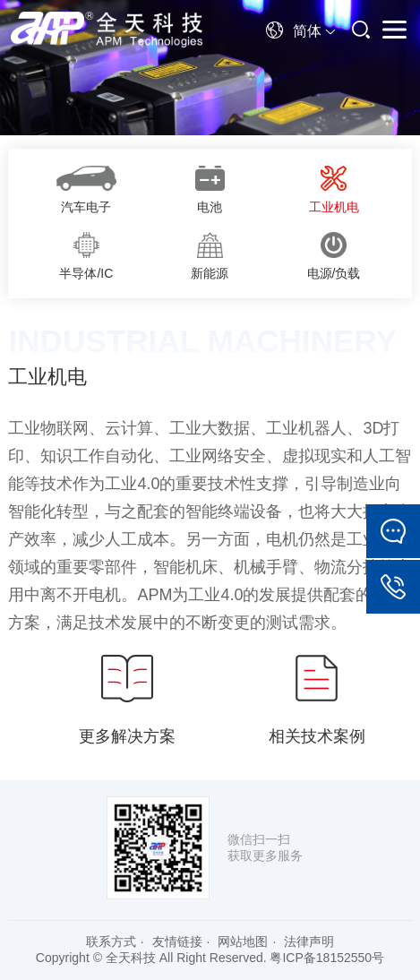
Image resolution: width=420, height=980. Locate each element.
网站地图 (243, 941)
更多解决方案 (127, 697)
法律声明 (309, 941)
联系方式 (111, 941)
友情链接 (177, 941)
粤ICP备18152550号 (327, 958)
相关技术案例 (317, 697)
